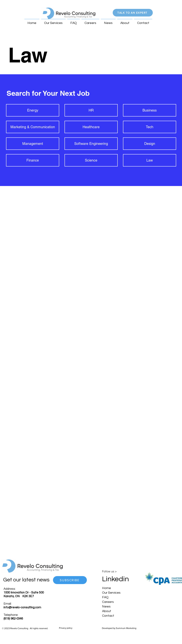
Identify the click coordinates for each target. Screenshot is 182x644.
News (106, 606)
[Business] (150, 110)
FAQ (105, 597)
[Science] (91, 160)
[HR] (91, 110)
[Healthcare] (91, 127)
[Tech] (150, 127)
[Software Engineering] (91, 144)
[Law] (150, 160)
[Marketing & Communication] (33, 127)
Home (107, 588)
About (107, 611)
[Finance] (33, 160)
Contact (108, 616)
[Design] (150, 144)
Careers (108, 602)
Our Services (111, 593)
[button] (133, 13)
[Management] (33, 144)
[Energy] (33, 110)
